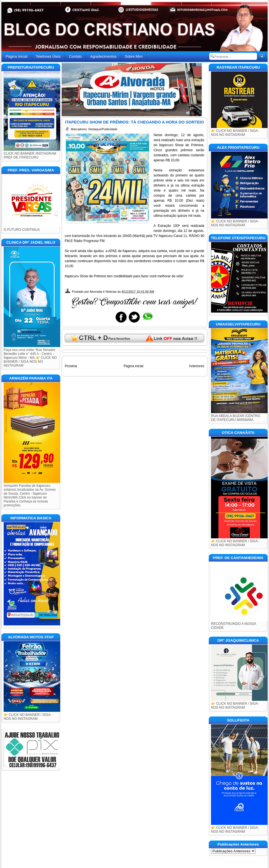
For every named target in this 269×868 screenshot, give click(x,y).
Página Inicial (16, 56)
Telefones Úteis (48, 56)
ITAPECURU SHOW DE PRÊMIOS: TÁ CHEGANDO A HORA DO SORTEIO (134, 122)
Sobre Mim (134, 56)
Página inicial (134, 366)
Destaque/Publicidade (103, 129)
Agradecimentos (103, 56)
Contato (75, 56)
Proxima (71, 366)
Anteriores (197, 366)
